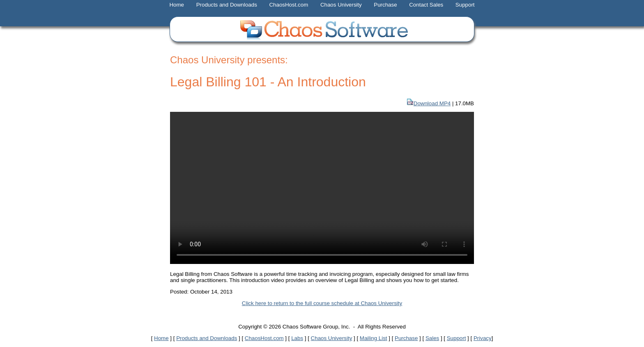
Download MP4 (432, 103)
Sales (432, 338)
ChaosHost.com (289, 5)
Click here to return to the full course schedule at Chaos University (322, 303)
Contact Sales (426, 5)
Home (177, 5)
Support (465, 5)
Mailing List (374, 338)
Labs (297, 338)
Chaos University (341, 5)
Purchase (385, 5)
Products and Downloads (227, 5)
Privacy (483, 338)
